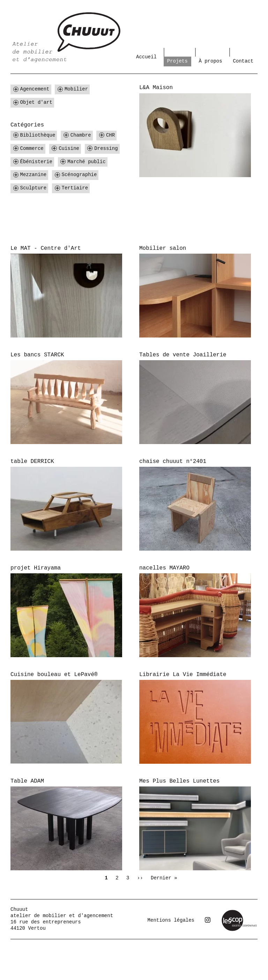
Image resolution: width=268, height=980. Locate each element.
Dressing (106, 148)
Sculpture (33, 188)
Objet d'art (36, 102)
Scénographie (79, 175)
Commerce (32, 148)
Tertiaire (75, 188)
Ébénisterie (36, 162)
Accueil (146, 57)
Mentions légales (171, 920)
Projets (177, 61)
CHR (110, 135)
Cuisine (69, 148)
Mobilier (76, 89)
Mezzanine (33, 175)
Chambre (81, 135)
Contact (243, 61)
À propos (210, 61)
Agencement (35, 89)
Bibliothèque (38, 135)
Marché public (86, 162)
